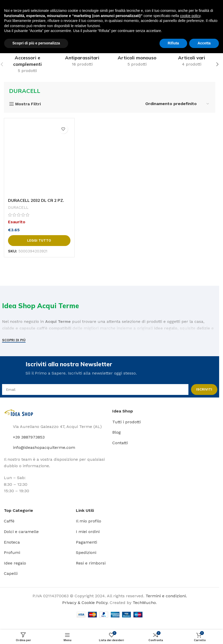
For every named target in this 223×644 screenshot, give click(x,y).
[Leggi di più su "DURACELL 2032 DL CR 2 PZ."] (39, 241)
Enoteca (12, 542)
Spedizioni (86, 553)
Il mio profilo (89, 522)
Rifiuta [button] (173, 634)
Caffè (9, 522)
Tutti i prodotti (126, 422)
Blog (117, 433)
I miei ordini (88, 532)
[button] (217, 64)
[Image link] (19, 413)
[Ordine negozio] (177, 104)
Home (10, 39)
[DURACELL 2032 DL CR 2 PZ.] (39, 159)
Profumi (12, 553)
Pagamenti (86, 542)
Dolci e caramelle (21, 532)
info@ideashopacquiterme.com (44, 448)
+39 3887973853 (29, 437)
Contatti (120, 443)
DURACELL (18, 208)
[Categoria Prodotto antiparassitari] (82, 61)
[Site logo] (17, 7)
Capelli (11, 574)
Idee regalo (15, 563)
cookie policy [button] (190, 607)
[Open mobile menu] (6, 23)
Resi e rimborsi (91, 563)
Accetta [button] (204, 634)
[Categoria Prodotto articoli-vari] (192, 61)
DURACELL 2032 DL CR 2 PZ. (37, 200)
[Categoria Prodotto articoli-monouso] (137, 61)
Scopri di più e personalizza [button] (36, 634)
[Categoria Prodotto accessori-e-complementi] (27, 64)
